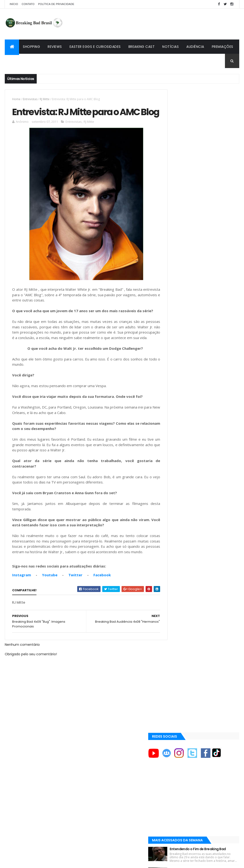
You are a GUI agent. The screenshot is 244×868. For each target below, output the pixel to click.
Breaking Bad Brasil (184, 513)
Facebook (102, 604)
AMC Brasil (178, 450)
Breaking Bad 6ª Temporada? (212, 246)
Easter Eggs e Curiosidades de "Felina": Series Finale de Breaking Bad (212, 274)
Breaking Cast (142, 47)
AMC (173, 442)
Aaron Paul (178, 474)
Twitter (75, 604)
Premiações (223, 47)
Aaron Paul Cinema (184, 482)
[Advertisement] (152, 24)
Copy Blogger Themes (60, 861)
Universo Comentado (186, 530)
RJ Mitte (45, 99)
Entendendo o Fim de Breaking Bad (212, 219)
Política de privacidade (56, 4)
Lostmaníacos (180, 524)
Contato (28, 4)
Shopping (31, 47)
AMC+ (174, 458)
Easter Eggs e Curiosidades (95, 47)
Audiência (195, 47)
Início (14, 4)
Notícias (170, 47)
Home (16, 99)
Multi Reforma (180, 536)
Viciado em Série (182, 518)
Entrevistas (30, 99)
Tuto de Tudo (179, 541)
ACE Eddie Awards (182, 434)
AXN (173, 466)
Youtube (50, 604)
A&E (173, 425)
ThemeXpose (31, 861)
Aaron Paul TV (180, 490)
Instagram (22, 604)
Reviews (55, 47)
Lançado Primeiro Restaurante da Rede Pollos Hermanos (213, 302)
